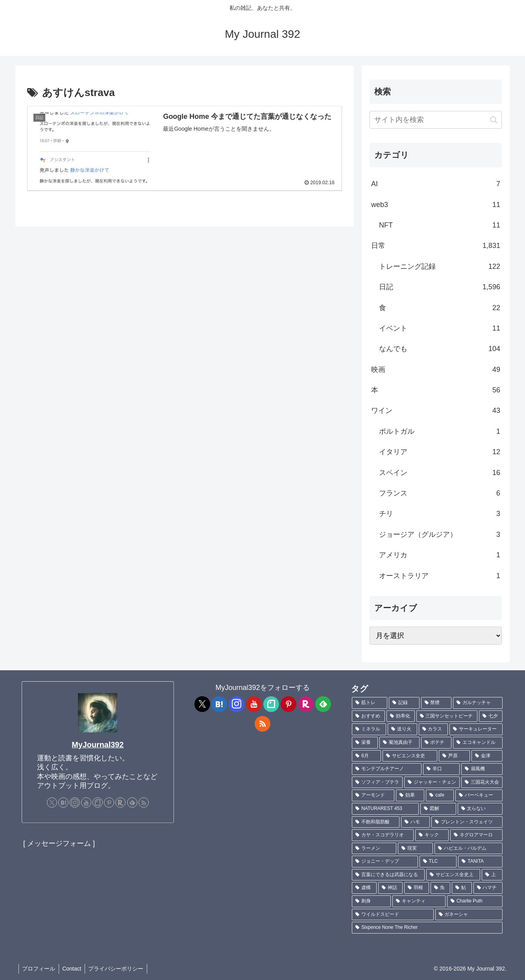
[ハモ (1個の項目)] (415, 822)
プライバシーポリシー (119, 969)
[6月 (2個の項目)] (366, 756)
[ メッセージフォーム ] (59, 843)
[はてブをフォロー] (63, 802)
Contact (74, 969)
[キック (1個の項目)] (432, 835)
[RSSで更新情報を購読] (144, 802)
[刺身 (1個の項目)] (371, 901)
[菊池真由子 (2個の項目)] (399, 743)
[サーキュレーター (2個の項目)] (476, 729)
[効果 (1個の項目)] (410, 795)
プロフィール (39, 969)
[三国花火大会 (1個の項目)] (482, 782)
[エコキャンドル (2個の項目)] (478, 743)
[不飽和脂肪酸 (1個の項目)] (376, 822)
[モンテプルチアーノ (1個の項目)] (387, 769)
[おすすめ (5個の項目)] (368, 716)
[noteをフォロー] (98, 802)
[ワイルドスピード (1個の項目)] (393, 915)
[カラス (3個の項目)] (433, 729)
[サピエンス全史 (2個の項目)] (410, 756)
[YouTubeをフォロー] (86, 802)
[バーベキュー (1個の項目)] (479, 795)
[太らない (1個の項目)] (480, 809)
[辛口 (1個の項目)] (441, 769)
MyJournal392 (98, 745)
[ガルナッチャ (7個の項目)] (478, 703)
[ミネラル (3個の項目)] (369, 729)
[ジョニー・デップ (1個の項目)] (385, 862)
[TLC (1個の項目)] (438, 862)
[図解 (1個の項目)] (438, 809)
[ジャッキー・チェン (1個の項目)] (432, 782)
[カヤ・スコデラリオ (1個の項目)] (383, 835)
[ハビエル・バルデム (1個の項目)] (469, 849)
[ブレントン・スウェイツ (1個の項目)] (467, 822)
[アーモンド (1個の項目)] (373, 795)
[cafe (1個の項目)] (440, 795)
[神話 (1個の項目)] (390, 888)
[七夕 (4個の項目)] (491, 716)
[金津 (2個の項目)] (487, 756)
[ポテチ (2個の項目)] (436, 743)
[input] (436, 120)
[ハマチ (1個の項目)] (488, 888)
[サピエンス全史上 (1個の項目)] (453, 875)
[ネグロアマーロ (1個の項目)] (476, 835)
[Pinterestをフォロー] (109, 802)
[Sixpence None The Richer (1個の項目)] (427, 928)
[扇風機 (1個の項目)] (482, 769)
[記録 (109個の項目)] (404, 703)
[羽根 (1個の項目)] (416, 888)
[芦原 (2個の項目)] (454, 756)
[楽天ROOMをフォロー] (120, 802)
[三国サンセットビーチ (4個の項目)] (447, 716)
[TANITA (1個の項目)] (480, 862)
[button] (494, 120)
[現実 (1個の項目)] (415, 849)
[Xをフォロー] (52, 802)
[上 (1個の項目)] (492, 875)
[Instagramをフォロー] (75, 802)
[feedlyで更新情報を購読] (132, 802)
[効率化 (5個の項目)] (401, 716)
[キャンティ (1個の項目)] (419, 901)
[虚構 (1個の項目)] (364, 888)
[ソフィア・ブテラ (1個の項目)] (377, 782)
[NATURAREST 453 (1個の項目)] (385, 809)
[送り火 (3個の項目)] (402, 729)
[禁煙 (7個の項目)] (436, 703)
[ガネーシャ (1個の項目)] (469, 915)
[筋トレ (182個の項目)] (370, 703)
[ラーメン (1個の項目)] (374, 849)
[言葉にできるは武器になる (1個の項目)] (388, 875)
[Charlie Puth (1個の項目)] (475, 901)
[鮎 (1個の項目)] (462, 888)
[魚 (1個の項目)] (440, 888)
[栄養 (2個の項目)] (365, 743)
